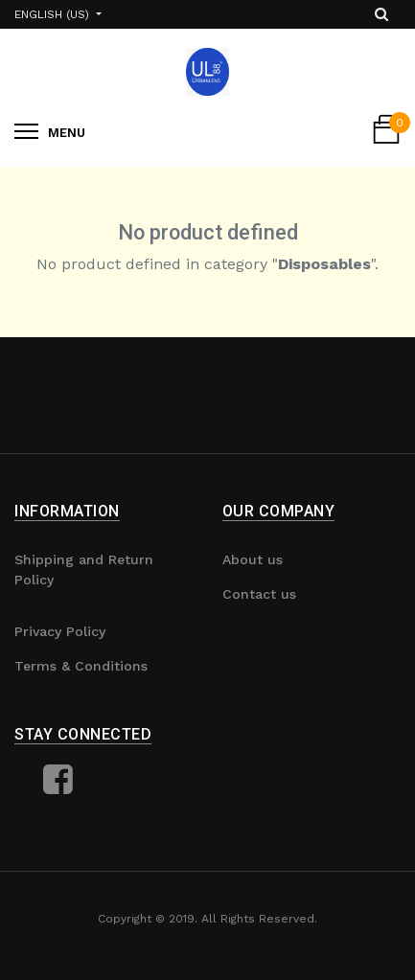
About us (253, 559)
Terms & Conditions (81, 666)
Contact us (259, 594)
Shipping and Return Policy (84, 570)
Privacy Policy (60, 631)
